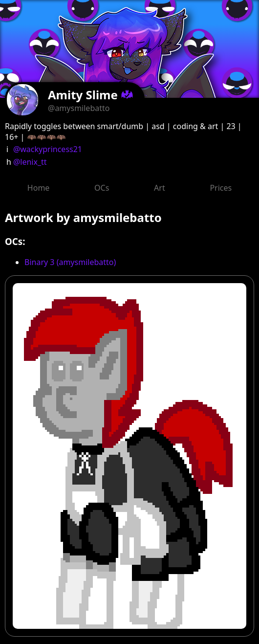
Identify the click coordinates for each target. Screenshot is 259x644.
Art (160, 188)
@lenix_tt (30, 162)
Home (39, 188)
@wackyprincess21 (48, 149)
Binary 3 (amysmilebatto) (70, 262)
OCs (102, 188)
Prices (221, 188)
